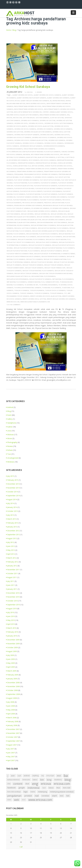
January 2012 (12, 566)
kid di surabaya (34, 160)
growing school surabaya (54, 143)
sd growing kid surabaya (40, 208)
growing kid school (36, 123)
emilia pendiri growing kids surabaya (53, 115)
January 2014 (12, 507)
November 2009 (13, 644)
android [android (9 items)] (27, 776)
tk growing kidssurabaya (48, 285)
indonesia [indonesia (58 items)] (33, 788)
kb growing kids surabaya (18, 160)
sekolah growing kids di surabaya (49, 217)
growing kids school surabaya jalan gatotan (31, 140)
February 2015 (12, 480)
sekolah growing (27, 214)
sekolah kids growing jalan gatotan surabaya (49, 231)
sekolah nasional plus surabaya (25, 237)
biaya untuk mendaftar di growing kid (28, 112)
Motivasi (10, 435)
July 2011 (10, 581)
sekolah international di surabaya (43, 225)
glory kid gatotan (57, 118)
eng (68, 115)
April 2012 (10, 554)
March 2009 (11, 671)
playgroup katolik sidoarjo (24, 188)
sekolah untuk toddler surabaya (26, 273)
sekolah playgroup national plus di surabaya (23, 251)
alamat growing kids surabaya (58, 98)
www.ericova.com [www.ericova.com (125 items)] (40, 800)
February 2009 (12, 675)
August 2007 (11, 745)
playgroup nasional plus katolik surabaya (42, 194)
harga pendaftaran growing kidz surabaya (39, 149)
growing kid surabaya (45, 129)
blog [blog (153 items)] (68, 780)
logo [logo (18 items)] (26, 792)
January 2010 (12, 636)
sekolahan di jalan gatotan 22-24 (18, 276)
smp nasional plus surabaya (17, 282)
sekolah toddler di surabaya (33, 265)
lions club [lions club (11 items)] (67, 788)
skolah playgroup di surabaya (40, 279)
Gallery (9, 419)
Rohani (9, 450)
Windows (10, 462)
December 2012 (13, 531)
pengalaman (19, 174)
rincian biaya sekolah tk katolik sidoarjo (58, 205)
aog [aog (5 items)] (42, 776)
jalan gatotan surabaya (46, 157)
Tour (9, 454)
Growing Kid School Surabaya (28, 87)
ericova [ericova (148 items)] (46, 784)
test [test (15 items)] (62, 796)
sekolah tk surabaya (14, 265)
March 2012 (11, 558)
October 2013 (12, 511)
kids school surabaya (48, 160)
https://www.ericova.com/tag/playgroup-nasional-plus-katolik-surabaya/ (34, 152)
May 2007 (10, 757)
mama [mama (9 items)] (33, 792)
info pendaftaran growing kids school (45, 154)
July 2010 (10, 612)
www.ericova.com (13, 302)
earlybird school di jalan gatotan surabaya (23, 115)
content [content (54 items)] (18, 784)
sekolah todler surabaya (34, 268)
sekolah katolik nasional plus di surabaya (53, 228)
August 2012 (11, 538)
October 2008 (12, 690)
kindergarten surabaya (26, 163)
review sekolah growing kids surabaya (28, 205)
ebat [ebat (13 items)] (27, 784)
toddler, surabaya (27, 293)
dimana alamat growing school (61, 112)
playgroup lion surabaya (53, 191)
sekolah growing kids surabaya (53, 220)
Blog (14, 30)
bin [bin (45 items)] (42, 780)
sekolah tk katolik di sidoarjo (42, 262)
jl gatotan (60, 157)
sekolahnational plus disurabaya (43, 276)
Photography (12, 442)
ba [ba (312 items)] (66, 776)
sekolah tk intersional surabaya (18, 262)
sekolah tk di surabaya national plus (57, 259)
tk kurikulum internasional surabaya (28, 288)
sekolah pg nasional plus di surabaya (31, 239)
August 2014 (11, 499)
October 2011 (12, 573)
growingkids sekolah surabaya (31, 146)
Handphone (11, 423)
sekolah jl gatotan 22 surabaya (26, 228)
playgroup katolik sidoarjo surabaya (49, 188)
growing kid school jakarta (17, 126)
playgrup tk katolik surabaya (51, 200)
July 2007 (10, 749)
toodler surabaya (57, 293)
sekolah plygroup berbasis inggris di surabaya (23, 256)
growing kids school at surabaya (19, 137)
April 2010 (10, 624)
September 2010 (13, 605)
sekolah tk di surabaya (34, 259)
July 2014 (10, 503)
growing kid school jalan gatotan (41, 126)
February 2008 (12, 721)
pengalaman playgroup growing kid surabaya (41, 174)
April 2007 (10, 760)
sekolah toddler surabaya (54, 265)
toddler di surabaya (22, 290)
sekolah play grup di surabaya (47, 242)
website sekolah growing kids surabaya (61, 299)
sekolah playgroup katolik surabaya (27, 248)
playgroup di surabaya (49, 183)
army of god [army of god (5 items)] (50, 776)
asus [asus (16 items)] (59, 776)
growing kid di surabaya (30, 120)
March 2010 (11, 628)
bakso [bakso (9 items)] (35, 780)
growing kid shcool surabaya (25, 129)
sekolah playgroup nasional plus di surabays (58, 248)
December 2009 (13, 640)
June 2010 (10, 616)
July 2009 (10, 655)
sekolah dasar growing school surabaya (42, 211)
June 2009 (10, 659)
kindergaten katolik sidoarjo (46, 163)
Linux (9, 431)
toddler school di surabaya (55, 290)
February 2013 (12, 523)
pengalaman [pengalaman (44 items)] (14, 796)
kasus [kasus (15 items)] (51, 788)
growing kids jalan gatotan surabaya (38, 132)
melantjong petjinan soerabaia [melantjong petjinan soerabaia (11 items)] (62, 792)
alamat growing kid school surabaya (47, 95)
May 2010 (10, 620)
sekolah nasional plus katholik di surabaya (42, 234)
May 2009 (10, 663)
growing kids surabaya (57, 140)
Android (10, 407)
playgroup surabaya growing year (29, 197)
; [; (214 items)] (8, 776)
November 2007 (13, 733)
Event (9, 415)
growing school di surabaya (33, 143)
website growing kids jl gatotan (34, 299)
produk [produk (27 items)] (28, 796)
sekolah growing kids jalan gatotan (28, 220)
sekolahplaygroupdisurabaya (17, 279)
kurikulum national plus (22, 166)
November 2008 (13, 686)
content (46, 112)
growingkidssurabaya (15, 149)
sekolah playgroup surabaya (51, 251)
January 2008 (12, 725)
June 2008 (10, 706)
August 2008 (11, 698)
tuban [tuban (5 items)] (9, 800)
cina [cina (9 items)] (9, 784)
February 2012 (12, 562)
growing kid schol (21, 123)
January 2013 (12, 527)
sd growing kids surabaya (60, 208)
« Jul (21, 847)
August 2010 (11, 609)
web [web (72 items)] (17, 800)
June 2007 (10, 753)
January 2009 (12, 679)
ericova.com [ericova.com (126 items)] (62, 784)
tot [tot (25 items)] (68, 796)
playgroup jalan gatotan (24, 186)
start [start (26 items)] (54, 796)
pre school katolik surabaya (33, 203)
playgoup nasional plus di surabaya (27, 183)
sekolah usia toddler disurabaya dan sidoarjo (56, 273)
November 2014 (13, 488)
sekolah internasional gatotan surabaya (52, 222)
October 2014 (12, 492)
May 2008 (10, 710)
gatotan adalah (29, 118)
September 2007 (13, 741)
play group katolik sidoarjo (50, 180)
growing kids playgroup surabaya (27, 135)
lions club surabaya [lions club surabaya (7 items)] (14, 792)
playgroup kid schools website (31, 191)
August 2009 (11, 651)
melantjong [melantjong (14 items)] (43, 792)
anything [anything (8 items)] (35, 776)
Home (9, 30)
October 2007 (12, 737)
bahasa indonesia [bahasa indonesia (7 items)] (13, 780)
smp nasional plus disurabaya (63, 279)
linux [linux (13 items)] (58, 788)
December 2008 (13, 683)
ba (51, 101)
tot (65, 293)
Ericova (30, 92)
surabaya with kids (52, 282)
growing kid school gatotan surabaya (59, 123)
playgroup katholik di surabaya (45, 186)
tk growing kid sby (31, 285)
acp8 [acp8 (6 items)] (19, 776)
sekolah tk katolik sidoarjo (64, 262)
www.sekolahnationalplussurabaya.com (35, 302)
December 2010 (13, 593)
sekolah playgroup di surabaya (40, 245)
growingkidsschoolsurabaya (54, 146)
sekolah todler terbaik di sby (55, 268)
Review (39, 92)
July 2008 (10, 702)
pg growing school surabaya (43, 177)
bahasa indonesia (59, 101)
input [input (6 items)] (44, 788)
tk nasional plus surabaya (52, 288)
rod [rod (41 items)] (37, 796)
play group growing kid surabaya (27, 180)
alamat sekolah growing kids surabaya (35, 101)
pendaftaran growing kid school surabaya (41, 169)
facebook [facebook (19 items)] (11, 788)
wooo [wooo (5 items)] (24, 800)
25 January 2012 (14, 92)
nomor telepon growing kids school (59, 166)
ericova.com (17, 118)
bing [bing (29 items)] (49, 780)
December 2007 (13, 729)
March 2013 (11, 519)
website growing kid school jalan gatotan (46, 296)
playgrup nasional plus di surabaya (26, 200)
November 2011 (13, 570)
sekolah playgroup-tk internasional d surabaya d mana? (54, 254)
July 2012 (10, 542)
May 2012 (10, 550)
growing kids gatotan (15, 132)
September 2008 (13, 694)
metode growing (38, 166)
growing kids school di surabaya (44, 137)
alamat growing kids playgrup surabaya (31, 98)
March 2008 (11, 718)
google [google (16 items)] (22, 788)
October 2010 (12, 601)
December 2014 (13, 484)
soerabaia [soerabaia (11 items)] (45, 796)
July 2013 (10, 515)
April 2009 (10, 667)
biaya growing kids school (36, 103)
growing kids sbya (47, 135)
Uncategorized (12, 458)
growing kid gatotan (47, 120)
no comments (15, 305)
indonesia (27, 154)
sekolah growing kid (42, 214)
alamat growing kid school (23, 95)
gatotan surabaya (42, 118)
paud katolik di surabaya (16, 169)
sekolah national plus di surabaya (49, 237)
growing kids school (62, 135)
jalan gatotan (31, 157)
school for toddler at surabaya (18, 208)
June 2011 (10, 585)
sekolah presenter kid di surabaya (53, 256)
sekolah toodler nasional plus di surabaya (38, 271)
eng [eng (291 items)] (35, 784)
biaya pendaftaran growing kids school (29, 109)
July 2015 (10, 476)
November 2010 (13, 597)
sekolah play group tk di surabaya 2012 (21, 242)
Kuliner (9, 427)
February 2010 (12, 632)
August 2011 (11, 577)
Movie (9, 438)
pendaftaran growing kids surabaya (30, 171)
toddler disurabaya (37, 290)
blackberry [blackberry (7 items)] (58, 780)
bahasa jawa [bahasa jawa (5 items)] (26, 780)
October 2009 (12, 647)
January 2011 (12, 589)
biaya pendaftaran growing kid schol (28, 106)
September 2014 (13, 496)
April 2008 (10, 714)
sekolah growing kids (59, 214)
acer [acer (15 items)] (13, 776)
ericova (9, 118)
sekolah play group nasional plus (58, 239)
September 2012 (13, 535)
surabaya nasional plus (36, 282)
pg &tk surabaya (25, 177)
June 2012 (10, 546)
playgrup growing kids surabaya (55, 197)
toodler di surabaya (42, 293)
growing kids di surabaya (63, 129)
